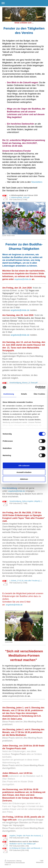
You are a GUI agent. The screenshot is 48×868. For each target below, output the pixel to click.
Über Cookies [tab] (39, 394)
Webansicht (40, 862)
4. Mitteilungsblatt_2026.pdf (19, 198)
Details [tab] (24, 394)
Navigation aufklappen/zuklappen (24, 3)
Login (42, 861)
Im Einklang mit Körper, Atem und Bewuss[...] (26, 848)
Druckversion (10, 861)
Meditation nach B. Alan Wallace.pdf (22, 844)
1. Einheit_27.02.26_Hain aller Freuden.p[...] (25, 581)
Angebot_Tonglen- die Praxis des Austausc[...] (26, 836)
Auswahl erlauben (24, 472)
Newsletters (37, 182)
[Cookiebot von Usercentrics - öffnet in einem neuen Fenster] (35, 387)
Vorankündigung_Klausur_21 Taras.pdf (23, 383)
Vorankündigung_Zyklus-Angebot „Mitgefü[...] (26, 501)
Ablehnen (24, 479)
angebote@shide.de (23, 279)
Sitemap (19, 861)
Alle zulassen (24, 465)
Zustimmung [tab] (9, 394)
